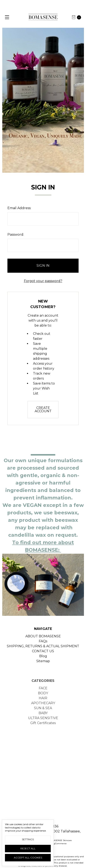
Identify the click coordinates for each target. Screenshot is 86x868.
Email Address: (19, 208)
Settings (28, 839)
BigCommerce (59, 843)
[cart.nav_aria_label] (78, 17)
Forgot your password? (43, 281)
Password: (16, 234)
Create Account (43, 409)
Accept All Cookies (28, 858)
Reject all (28, 848)
